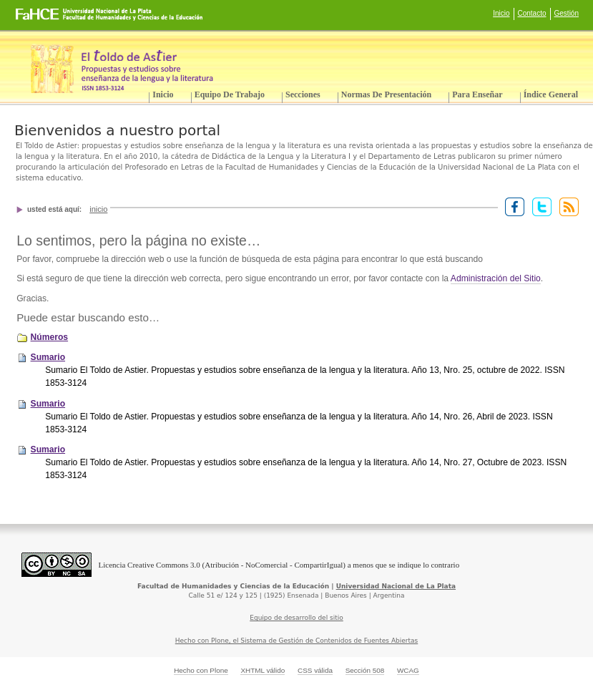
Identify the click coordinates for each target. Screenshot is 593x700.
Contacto (532, 13)
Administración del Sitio (496, 278)
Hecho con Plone (201, 670)
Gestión (567, 13)
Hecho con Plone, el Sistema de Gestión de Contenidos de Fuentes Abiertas (297, 641)
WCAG (408, 670)
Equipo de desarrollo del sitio (296, 618)
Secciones (303, 94)
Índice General (551, 94)
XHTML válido (263, 670)
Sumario (48, 357)
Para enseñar (477, 94)
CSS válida (315, 670)
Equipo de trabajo (230, 94)
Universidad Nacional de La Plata (396, 586)
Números (50, 337)
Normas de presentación (386, 94)
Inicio (501, 13)
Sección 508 (365, 670)
